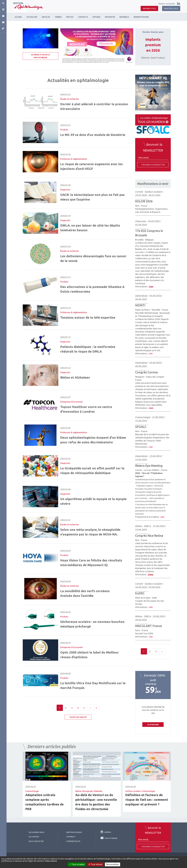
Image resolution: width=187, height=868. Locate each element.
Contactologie (32, 791)
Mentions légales (74, 832)
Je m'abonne (153, 725)
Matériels (98, 791)
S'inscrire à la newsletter (153, 165)
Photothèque (109, 838)
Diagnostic (65, 190)
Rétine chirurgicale (84, 791)
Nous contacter (36, 841)
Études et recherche (69, 99)
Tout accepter (77, 864)
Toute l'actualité (78, 717)
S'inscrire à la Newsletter (153, 847)
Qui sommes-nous (37, 832)
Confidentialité (73, 841)
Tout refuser (95, 864)
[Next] (90, 708)
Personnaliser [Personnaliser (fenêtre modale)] (113, 864)
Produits (64, 130)
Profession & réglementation (74, 159)
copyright (71, 837)
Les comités (34, 837)
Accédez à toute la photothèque (40, 56)
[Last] (96, 708)
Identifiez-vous (171, 8)
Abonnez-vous (149, 8)
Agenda (106, 832)
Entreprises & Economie (71, 402)
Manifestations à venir (153, 184)
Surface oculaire (133, 791)
